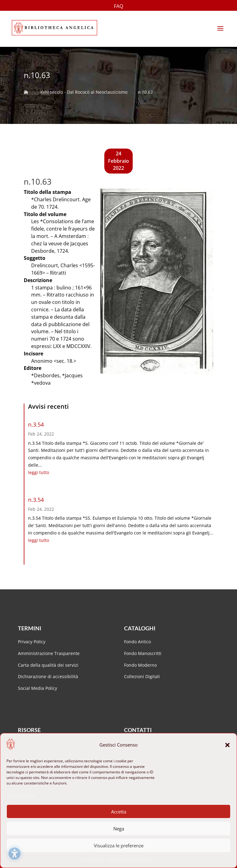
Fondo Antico (137, 642)
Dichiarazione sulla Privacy (130, 859)
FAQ (118, 7)
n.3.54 (36, 424)
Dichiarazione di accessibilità (49, 676)
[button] (227, 745)
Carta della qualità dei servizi (48, 665)
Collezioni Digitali (142, 676)
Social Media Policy (37, 688)
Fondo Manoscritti (143, 653)
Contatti (138, 730)
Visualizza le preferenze (119, 845)
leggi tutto (39, 472)
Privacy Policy (32, 642)
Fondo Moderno (140, 665)
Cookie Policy (92, 859)
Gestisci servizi (22, 794)
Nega (119, 829)
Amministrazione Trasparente (49, 653)
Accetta (119, 812)
